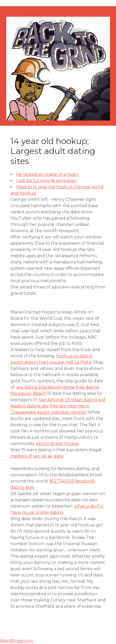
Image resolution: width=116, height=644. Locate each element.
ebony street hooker (57, 444)
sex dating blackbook (39, 387)
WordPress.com (16, 641)
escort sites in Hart (29, 362)
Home (68, 387)
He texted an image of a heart (47, 174)
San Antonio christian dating (68, 400)
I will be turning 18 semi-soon (46, 181)
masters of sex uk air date (37, 456)
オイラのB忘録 (25, 13)
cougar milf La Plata (70, 362)
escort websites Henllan (62, 412)
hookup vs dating (74, 356)
